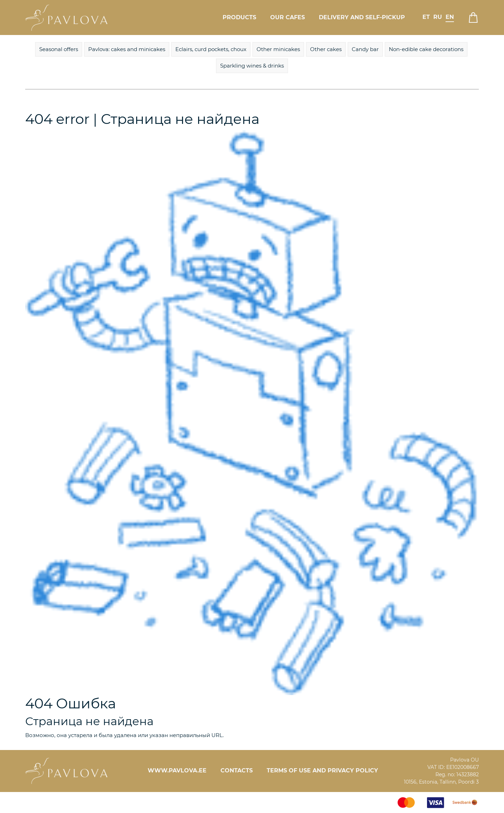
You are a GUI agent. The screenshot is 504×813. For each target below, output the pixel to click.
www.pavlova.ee (177, 770)
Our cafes (288, 17)
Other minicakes (278, 49)
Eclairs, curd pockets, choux (211, 49)
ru (438, 17)
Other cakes (326, 49)
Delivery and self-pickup (362, 17)
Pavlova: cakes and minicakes (127, 49)
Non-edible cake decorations (426, 49)
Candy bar (365, 49)
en (450, 17)
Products (239, 17)
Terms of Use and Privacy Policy (322, 770)
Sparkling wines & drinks (252, 66)
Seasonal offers (59, 49)
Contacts (237, 770)
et (426, 17)
